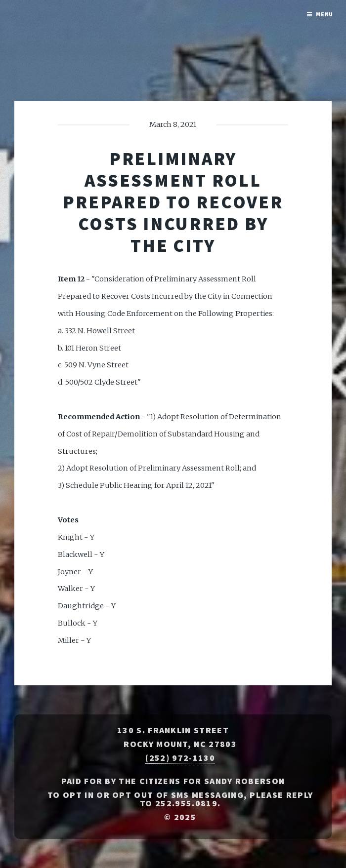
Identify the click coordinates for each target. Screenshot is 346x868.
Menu (325, 14)
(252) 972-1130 (180, 758)
